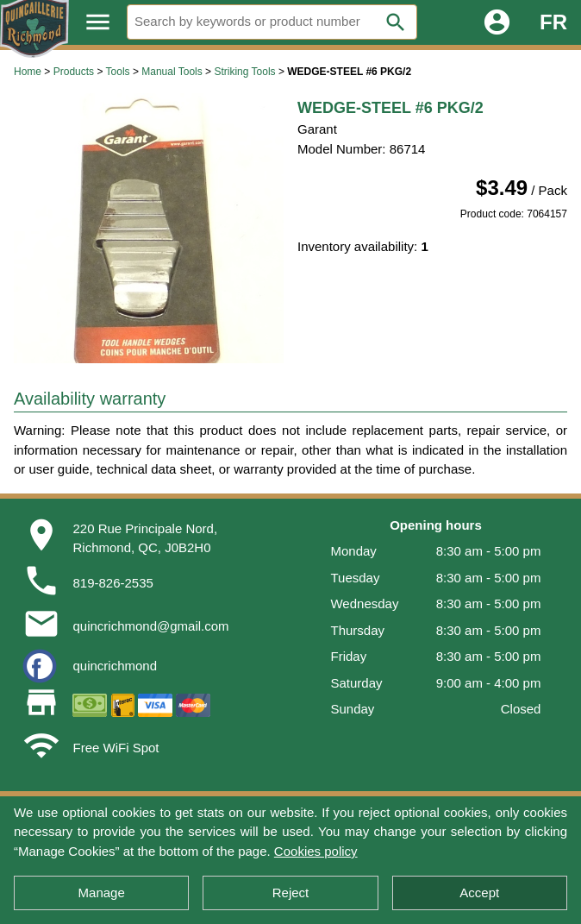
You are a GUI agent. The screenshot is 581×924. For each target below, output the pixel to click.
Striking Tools (244, 72)
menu (98, 22)
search (396, 22)
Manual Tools (172, 72)
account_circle (497, 22)
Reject (291, 893)
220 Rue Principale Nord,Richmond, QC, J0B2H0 (145, 538)
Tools (118, 72)
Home (28, 72)
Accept (479, 893)
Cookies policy (316, 851)
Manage (102, 893)
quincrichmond (115, 666)
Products (74, 72)
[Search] (272, 22)
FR (553, 22)
